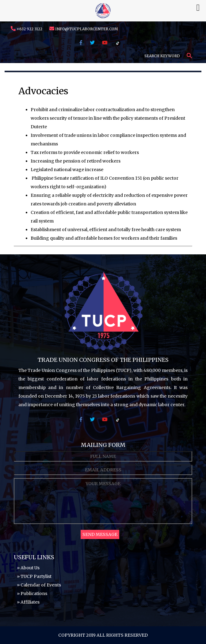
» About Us (28, 568)
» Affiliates (28, 602)
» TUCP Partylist (34, 576)
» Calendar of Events (39, 585)
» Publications (32, 593)
